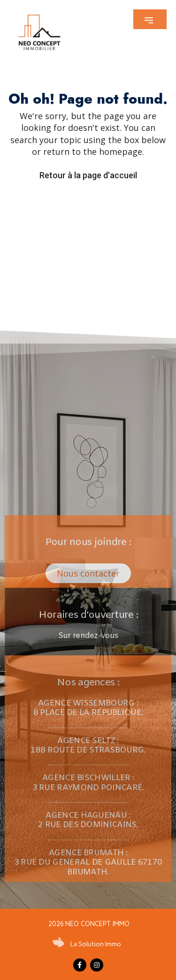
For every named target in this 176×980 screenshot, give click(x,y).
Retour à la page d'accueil (88, 175)
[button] (150, 19)
